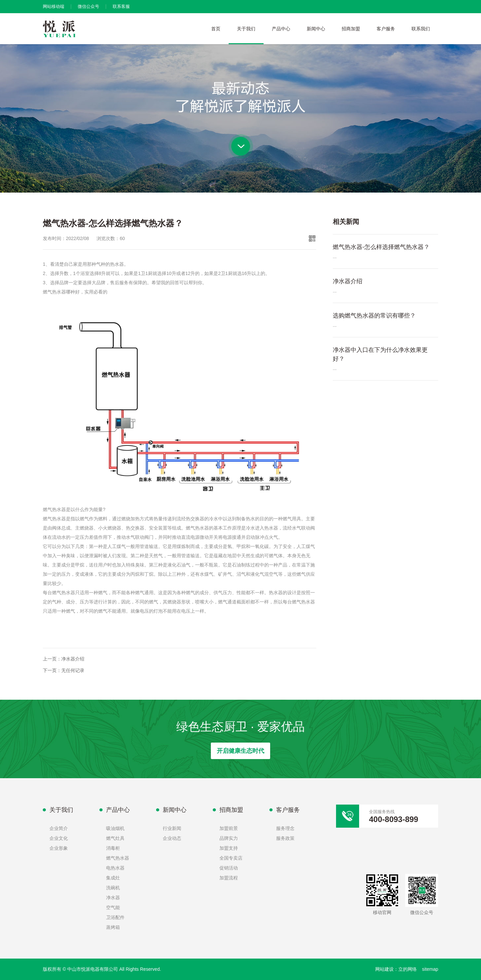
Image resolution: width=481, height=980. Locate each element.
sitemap (430, 969)
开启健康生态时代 (240, 751)
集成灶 (113, 878)
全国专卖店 (231, 858)
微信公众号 (88, 6)
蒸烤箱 (113, 927)
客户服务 (386, 29)
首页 (216, 29)
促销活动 (229, 868)
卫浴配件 (115, 917)
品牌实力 (229, 838)
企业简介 (59, 828)
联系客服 (121, 6)
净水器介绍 (73, 659)
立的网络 (408, 969)
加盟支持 (229, 848)
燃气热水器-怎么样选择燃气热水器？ (381, 247)
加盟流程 (229, 878)
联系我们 (421, 29)
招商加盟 (351, 29)
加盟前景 (229, 828)
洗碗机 (113, 888)
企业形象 (59, 848)
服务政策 (285, 838)
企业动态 (172, 838)
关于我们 (246, 29)
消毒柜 (113, 848)
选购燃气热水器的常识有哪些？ (374, 316)
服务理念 (285, 828)
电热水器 (115, 868)
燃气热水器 (118, 858)
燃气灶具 (115, 838)
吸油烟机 (115, 828)
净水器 (113, 898)
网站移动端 (54, 6)
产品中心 (281, 29)
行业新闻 (172, 828)
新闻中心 (316, 29)
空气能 (113, 907)
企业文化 (59, 838)
